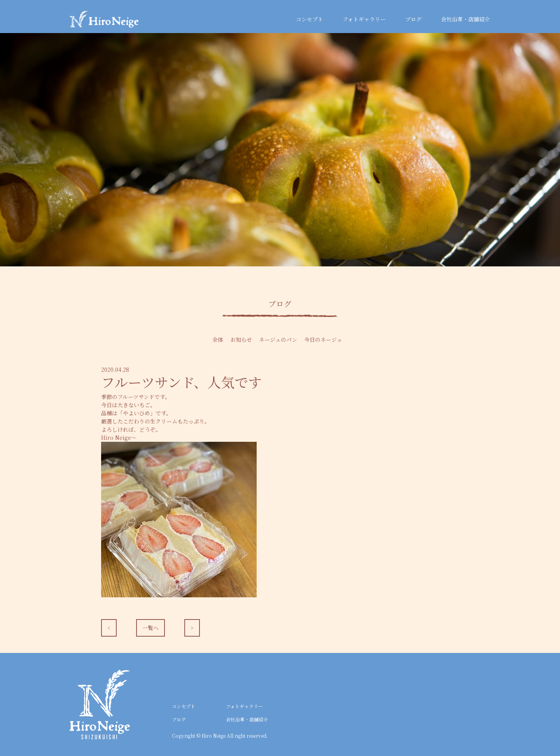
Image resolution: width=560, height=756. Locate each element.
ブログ (413, 19)
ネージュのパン (278, 339)
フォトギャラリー (364, 19)
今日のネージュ (323, 339)
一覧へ (150, 628)
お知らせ (241, 339)
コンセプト (310, 19)
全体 (218, 339)
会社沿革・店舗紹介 (465, 19)
